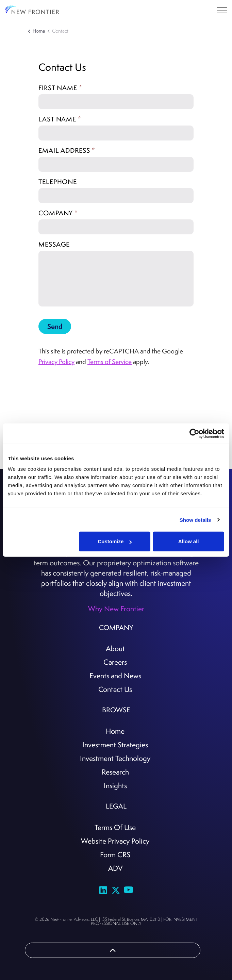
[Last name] (116, 133)
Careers (115, 662)
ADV (115, 868)
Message (54, 244)
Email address (67, 150)
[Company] (116, 227)
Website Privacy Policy (115, 841)
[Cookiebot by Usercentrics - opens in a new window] (194, 433)
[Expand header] (222, 10)
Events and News (115, 676)
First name (60, 88)
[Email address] (116, 164)
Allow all (189, 541)
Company (58, 213)
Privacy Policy (56, 362)
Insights (115, 785)
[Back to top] (113, 950)
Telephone (58, 182)
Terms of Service (110, 362)
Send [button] (55, 326)
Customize (115, 541)
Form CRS (115, 854)
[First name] (116, 102)
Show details (195, 520)
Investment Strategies (115, 745)
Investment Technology (115, 758)
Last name (60, 119)
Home (115, 731)
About (115, 648)
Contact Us (115, 689)
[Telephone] (116, 196)
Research (115, 772)
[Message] (116, 279)
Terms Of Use (115, 827)
